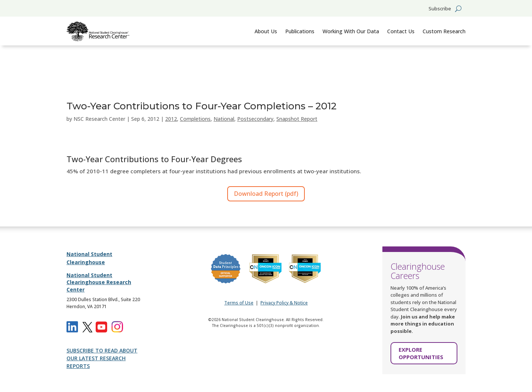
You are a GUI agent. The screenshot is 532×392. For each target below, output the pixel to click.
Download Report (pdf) (266, 194)
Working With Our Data (351, 31)
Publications (300, 31)
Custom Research (444, 31)
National (224, 119)
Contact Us (401, 31)
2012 (171, 119)
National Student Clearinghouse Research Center (99, 282)
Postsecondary (255, 119)
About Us (266, 31)
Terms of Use (239, 303)
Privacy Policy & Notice (284, 303)
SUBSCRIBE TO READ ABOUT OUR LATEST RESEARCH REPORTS (102, 358)
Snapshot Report (297, 119)
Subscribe (440, 9)
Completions (195, 119)
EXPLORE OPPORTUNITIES (421, 353)
